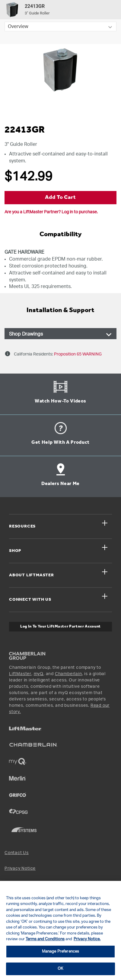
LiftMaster (20, 674)
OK (60, 969)
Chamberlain (68, 674)
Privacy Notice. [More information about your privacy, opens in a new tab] (87, 939)
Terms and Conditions (45, 939)
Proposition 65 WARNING (77, 354)
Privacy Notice (20, 869)
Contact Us (17, 853)
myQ (39, 674)
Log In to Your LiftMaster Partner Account (61, 626)
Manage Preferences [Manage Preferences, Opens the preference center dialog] (61, 952)
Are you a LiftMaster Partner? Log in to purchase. (51, 212)
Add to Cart (61, 197)
